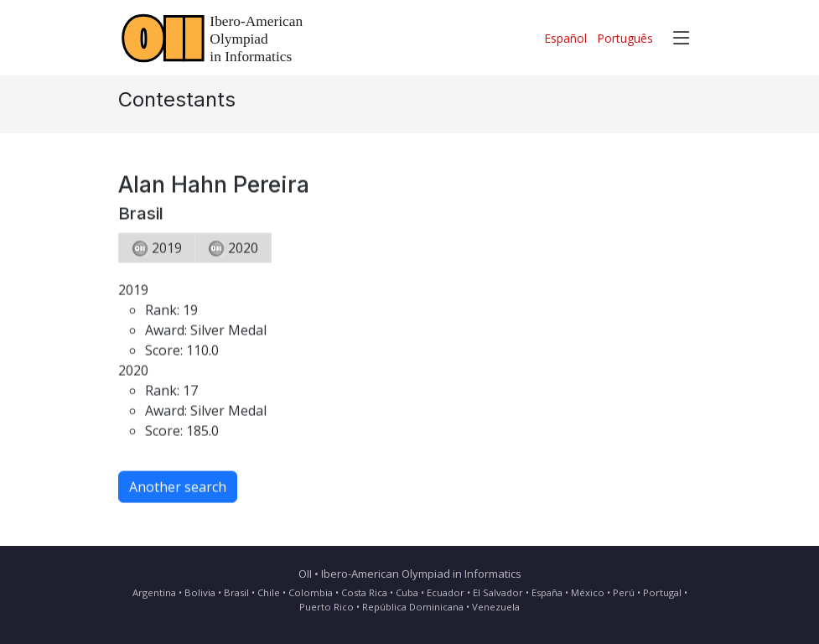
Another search (178, 491)
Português (625, 38)
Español (565, 38)
